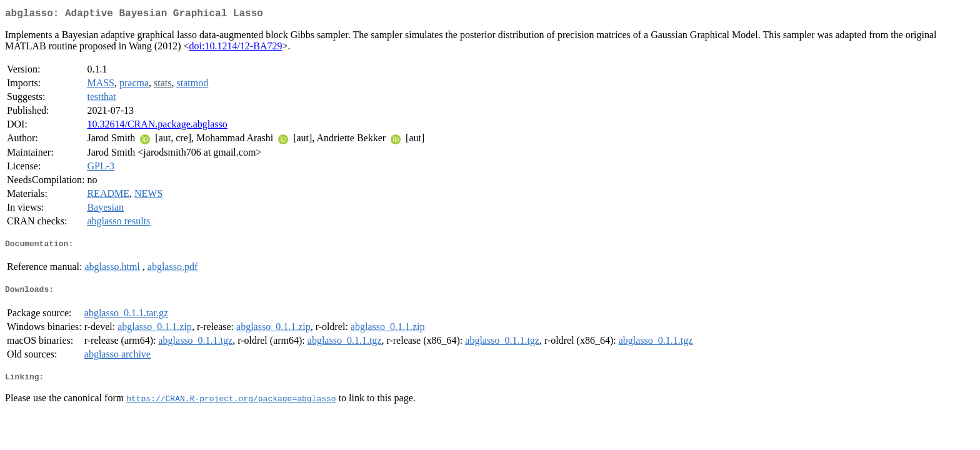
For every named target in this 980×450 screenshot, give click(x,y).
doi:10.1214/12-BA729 (236, 48)
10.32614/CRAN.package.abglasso (157, 127)
